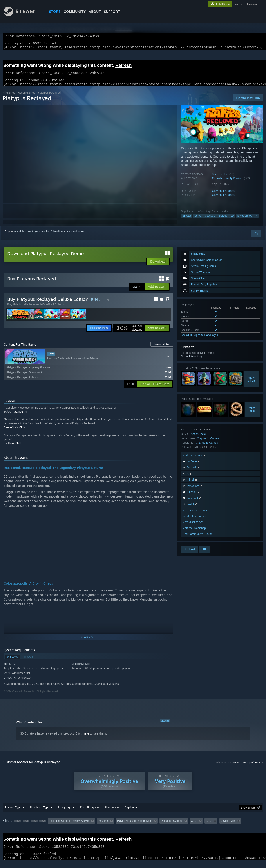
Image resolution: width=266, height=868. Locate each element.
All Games (9, 98)
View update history (195, 515)
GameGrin (20, 417)
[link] (128, 333)
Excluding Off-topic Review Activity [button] (69, 826)
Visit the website (195, 460)
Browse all (162, 349)
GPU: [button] (209, 826)
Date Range (88, 813)
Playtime (110, 813)
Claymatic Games (223, 196)
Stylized (223, 221)
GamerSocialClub (14, 433)
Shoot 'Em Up (245, 221)
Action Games (27, 98)
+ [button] (256, 221)
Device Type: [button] (228, 826)
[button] (157, 292)
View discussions (193, 527)
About (95, 12)
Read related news (194, 521)
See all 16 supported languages (199, 340)
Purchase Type (40, 813)
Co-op (198, 221)
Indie (203, 439)
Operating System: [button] (171, 826)
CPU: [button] (194, 826)
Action (195, 439)
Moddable (210, 221)
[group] (133, 826)
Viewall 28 (251, 384)
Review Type (13, 813)
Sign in (9, 237)
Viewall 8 (252, 414)
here (86, 739)
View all (165, 726)
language (252, 4)
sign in (238, 4)
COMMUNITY (75, 12)
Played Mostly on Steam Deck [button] (135, 826)
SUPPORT (112, 12)
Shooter (187, 221)
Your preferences (253, 768)
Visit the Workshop (194, 533)
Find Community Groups (197, 539)
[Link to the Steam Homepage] (23, 15)
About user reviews (228, 768)
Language (65, 813)
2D (232, 221)
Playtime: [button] (103, 826)
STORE (55, 12)
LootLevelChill (12, 448)
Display (129, 813)
